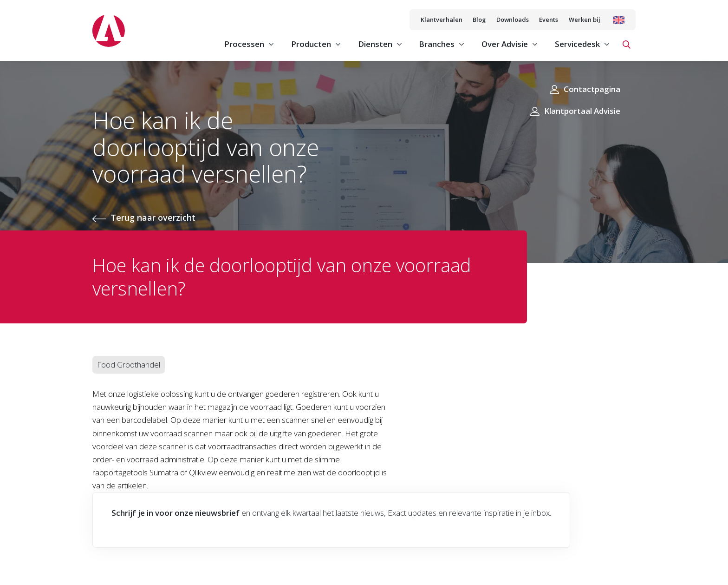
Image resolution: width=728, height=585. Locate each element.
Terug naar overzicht (153, 217)
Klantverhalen (442, 20)
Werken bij (585, 20)
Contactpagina (592, 89)
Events (549, 20)
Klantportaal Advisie (582, 111)
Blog (479, 20)
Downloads (513, 20)
